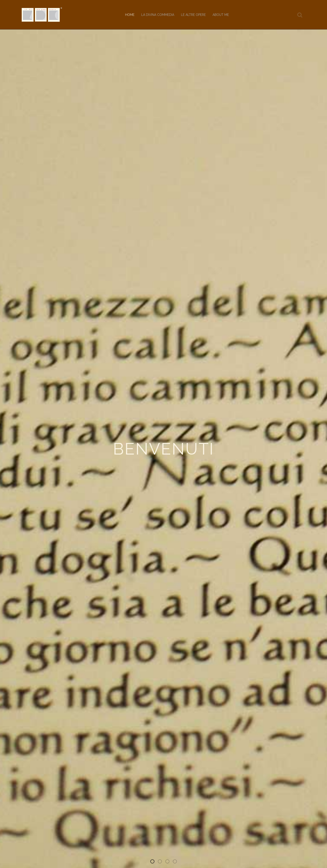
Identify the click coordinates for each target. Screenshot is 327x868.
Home (130, 15)
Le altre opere (193, 15)
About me (221, 15)
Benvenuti (154, 862)
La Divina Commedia (158, 15)
